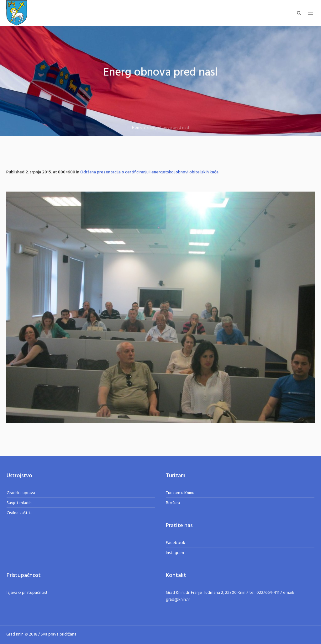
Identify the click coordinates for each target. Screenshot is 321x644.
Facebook (176, 543)
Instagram (175, 553)
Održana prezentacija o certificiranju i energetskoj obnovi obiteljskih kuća (149, 172)
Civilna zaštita (20, 513)
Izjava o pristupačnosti (28, 593)
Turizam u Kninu (180, 493)
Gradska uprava (21, 493)
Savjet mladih (19, 503)
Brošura (173, 503)
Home (137, 128)
